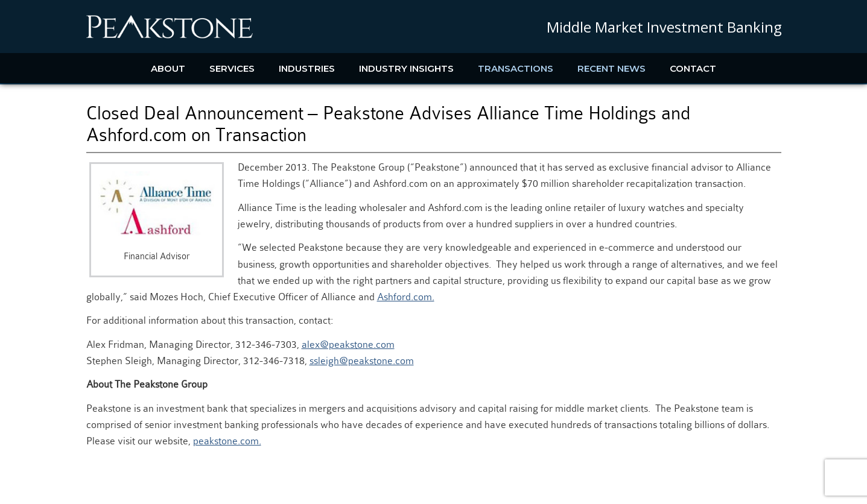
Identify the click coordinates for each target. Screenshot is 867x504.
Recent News (611, 68)
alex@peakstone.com (348, 345)
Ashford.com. (406, 297)
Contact (693, 68)
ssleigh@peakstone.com (362, 361)
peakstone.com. (227, 441)
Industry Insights (406, 68)
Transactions (516, 68)
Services (232, 68)
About (168, 68)
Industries (307, 68)
